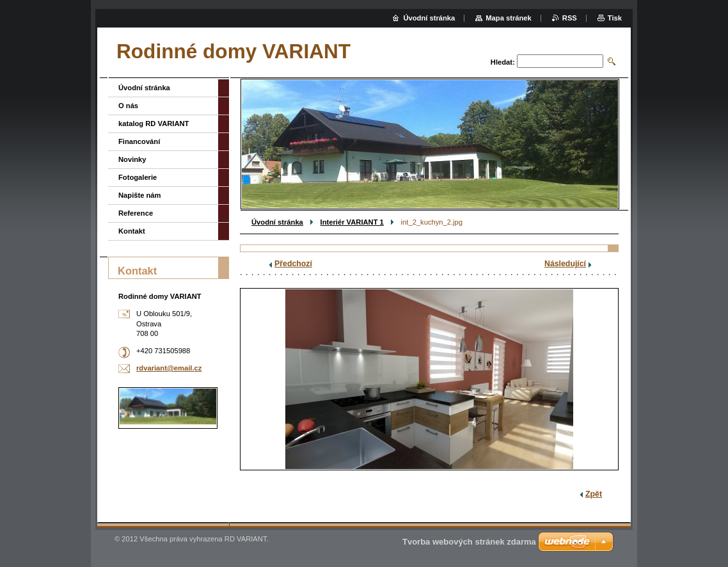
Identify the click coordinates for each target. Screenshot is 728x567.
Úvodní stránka (277, 222)
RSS (570, 18)
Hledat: (503, 62)
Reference (136, 213)
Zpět (594, 494)
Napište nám (140, 195)
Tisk (615, 18)
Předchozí (293, 264)
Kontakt (132, 231)
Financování (139, 141)
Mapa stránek (509, 18)
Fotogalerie (138, 177)
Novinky (132, 159)
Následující (565, 264)
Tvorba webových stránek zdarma (469, 542)
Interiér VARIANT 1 (352, 222)
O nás (128, 106)
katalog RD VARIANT (154, 124)
